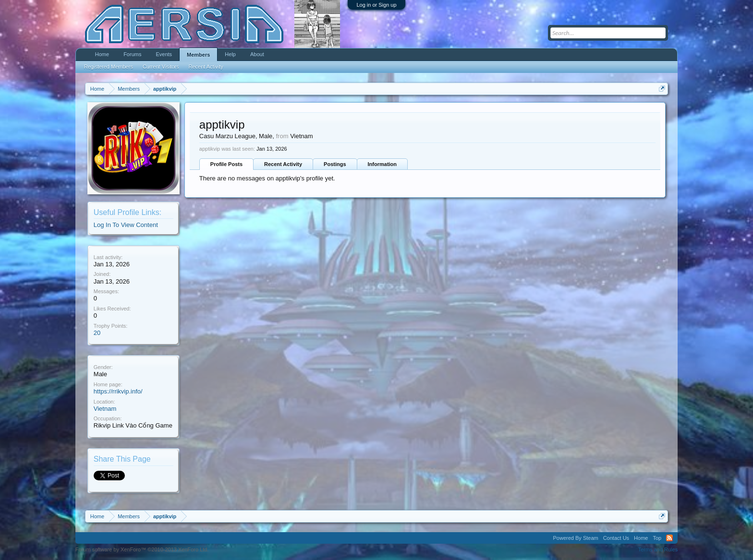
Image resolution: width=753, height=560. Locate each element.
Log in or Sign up (376, 5)
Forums (132, 54)
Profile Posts (226, 164)
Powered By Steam (576, 538)
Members (198, 55)
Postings (335, 164)
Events (164, 54)
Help (230, 54)
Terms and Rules (658, 549)
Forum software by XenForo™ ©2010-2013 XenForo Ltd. (142, 549)
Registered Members (109, 67)
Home (102, 54)
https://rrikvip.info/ (118, 391)
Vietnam (105, 409)
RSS (669, 538)
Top (657, 538)
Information (383, 164)
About (257, 54)
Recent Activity (283, 164)
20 (97, 333)
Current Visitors (161, 67)
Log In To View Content (126, 225)
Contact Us (616, 538)
